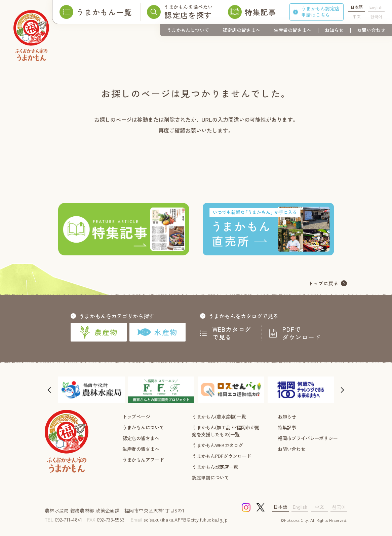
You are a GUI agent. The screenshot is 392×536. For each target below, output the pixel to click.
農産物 (99, 332)
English (376, 7)
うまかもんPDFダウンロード (222, 456)
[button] (50, 390)
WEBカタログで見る (232, 333)
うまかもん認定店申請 (320, 12)
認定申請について (210, 477)
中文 (357, 16)
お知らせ (334, 30)
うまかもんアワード (143, 460)
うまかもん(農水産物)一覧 (219, 417)
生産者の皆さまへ (292, 30)
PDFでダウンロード (302, 333)
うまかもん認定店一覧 (215, 467)
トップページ (136, 417)
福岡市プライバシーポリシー (308, 438)
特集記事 (287, 427)
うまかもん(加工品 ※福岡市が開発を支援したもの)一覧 (226, 431)
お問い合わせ (371, 30)
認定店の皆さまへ (241, 30)
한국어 (376, 16)
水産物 (158, 332)
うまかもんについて (188, 30)
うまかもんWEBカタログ (218, 445)
